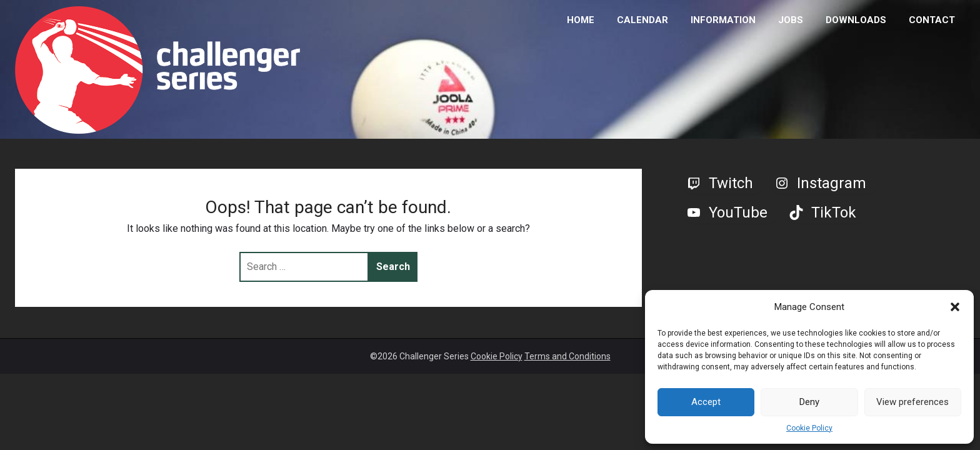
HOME (581, 20)
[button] (955, 307)
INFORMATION (723, 20)
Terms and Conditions (567, 356)
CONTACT (932, 20)
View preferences (912, 402)
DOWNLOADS (856, 20)
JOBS (791, 20)
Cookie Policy (809, 428)
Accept (706, 402)
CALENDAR (642, 20)
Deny (809, 402)
